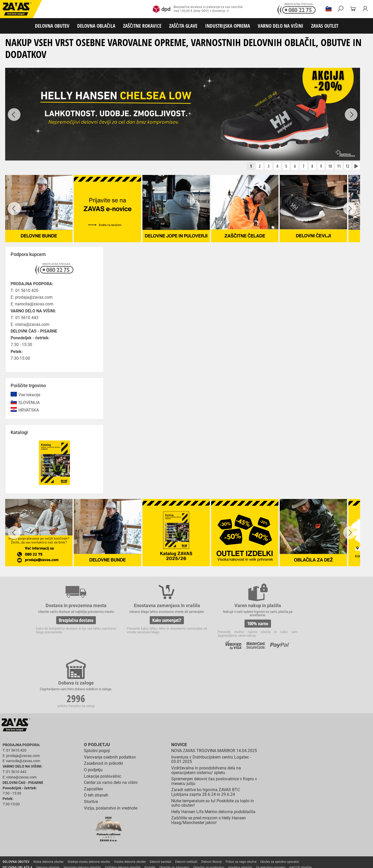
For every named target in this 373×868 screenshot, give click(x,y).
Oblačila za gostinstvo (209, 814)
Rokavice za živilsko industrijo (250, 825)
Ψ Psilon (322, 861)
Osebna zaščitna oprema (57, 848)
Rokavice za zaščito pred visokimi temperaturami (285, 819)
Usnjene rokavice (207, 819)
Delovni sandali (160, 808)
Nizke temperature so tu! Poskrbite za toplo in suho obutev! (213, 749)
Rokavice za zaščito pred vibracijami (78, 825)
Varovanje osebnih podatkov (110, 703)
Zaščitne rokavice (235, 819)
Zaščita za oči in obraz (45, 836)
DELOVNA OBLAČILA (96, 26)
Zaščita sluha (96, 836)
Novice (178, 691)
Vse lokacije (29, 396)
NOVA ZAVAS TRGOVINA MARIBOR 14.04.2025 (214, 697)
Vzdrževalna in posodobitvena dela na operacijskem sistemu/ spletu (206, 716)
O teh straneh (96, 741)
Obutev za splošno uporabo (280, 808)
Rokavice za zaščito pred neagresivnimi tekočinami (189, 825)
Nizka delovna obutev (49, 808)
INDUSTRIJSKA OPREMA (228, 26)
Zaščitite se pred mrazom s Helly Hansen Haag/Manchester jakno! (209, 766)
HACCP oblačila (301, 814)
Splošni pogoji (97, 697)
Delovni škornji (211, 808)
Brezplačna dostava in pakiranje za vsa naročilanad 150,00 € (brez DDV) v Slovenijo (198, 9)
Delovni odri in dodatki (107, 848)
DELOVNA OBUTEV (52, 26)
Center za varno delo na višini (111, 729)
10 (327, 167)
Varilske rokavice (335, 819)
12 (346, 167)
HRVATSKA (29, 411)
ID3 (334, 861)
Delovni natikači (186, 808)
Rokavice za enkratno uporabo (129, 825)
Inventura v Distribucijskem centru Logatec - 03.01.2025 (211, 706)
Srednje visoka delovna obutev (89, 808)
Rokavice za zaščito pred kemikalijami (301, 825)
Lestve (83, 848)
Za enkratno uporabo (271, 814)
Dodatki (150, 814)
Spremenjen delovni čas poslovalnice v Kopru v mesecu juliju (214, 727)
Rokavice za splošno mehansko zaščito (64, 819)
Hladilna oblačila (240, 814)
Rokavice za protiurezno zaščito (169, 819)
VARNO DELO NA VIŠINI (281, 26)
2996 (303, 625)
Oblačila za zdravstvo (174, 814)
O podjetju (96, 691)
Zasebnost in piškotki (103, 709)
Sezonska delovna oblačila (82, 814)
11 (337, 167)
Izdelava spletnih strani (298, 861)
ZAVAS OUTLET (325, 26)
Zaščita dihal (74, 836)
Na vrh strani (355, 860)
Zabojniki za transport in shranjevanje (68, 842)
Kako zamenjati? (147, 624)
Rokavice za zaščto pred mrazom (26, 825)
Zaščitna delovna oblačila (123, 814)
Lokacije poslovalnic (103, 722)
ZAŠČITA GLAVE (183, 26)
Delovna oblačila (48, 814)
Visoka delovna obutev (130, 808)
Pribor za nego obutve (241, 808)
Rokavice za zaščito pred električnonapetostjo (34, 831)
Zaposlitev (94, 735)
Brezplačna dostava (70, 624)
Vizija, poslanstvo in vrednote (111, 754)
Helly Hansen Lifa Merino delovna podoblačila (213, 758)
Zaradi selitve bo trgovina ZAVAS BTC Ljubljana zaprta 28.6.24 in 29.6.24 (206, 738)
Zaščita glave (119, 836)
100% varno (225, 624)
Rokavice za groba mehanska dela (119, 819)
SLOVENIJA (29, 403)
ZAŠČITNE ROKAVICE (142, 26)
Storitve (91, 748)
